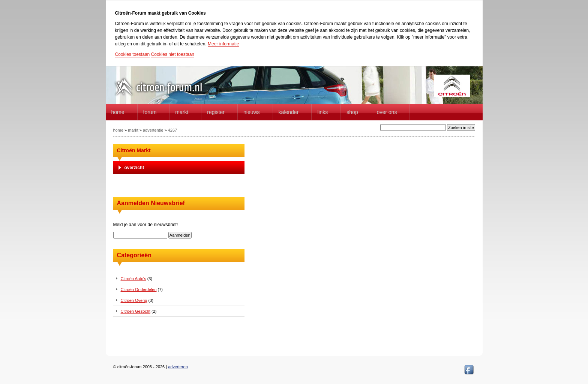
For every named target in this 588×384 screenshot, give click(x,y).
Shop (352, 112)
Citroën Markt (134, 150)
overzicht (134, 168)
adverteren (178, 367)
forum (150, 112)
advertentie (153, 130)
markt (133, 130)
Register (216, 112)
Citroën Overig (134, 300)
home (118, 112)
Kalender (289, 112)
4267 (172, 130)
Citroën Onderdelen (139, 289)
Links (322, 112)
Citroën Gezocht (136, 311)
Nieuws (252, 112)
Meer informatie (223, 44)
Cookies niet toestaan (173, 54)
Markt (182, 112)
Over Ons (387, 112)
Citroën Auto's (133, 279)
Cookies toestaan (133, 54)
